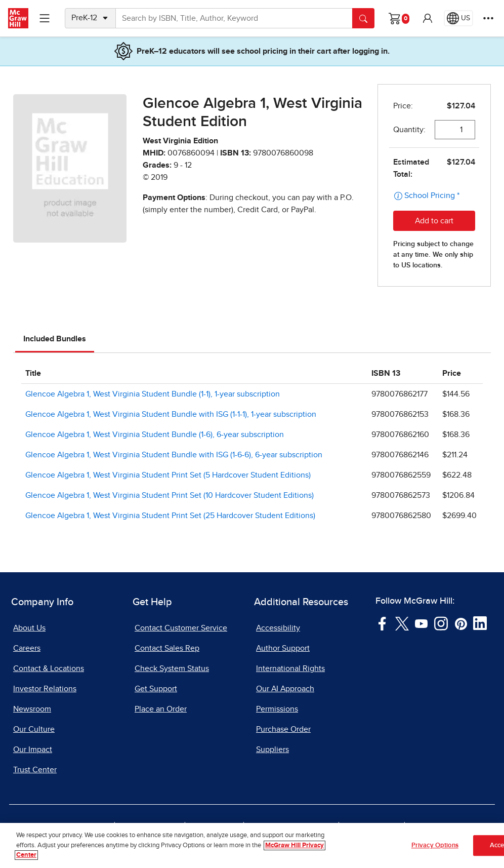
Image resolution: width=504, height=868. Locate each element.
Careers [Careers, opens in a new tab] (27, 648)
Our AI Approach (285, 689)
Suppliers (272, 749)
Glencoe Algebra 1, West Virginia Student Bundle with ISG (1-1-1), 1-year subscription (171, 414)
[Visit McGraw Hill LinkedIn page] (480, 623)
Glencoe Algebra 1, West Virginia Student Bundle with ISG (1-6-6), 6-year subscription (174, 455)
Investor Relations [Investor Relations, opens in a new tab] (45, 689)
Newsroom (32, 709)
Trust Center (35, 770)
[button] (428, 18)
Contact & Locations (49, 668)
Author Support (283, 648)
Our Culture (34, 729)
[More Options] (488, 18)
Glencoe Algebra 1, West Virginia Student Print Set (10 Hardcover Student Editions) (170, 495)
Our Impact (33, 749)
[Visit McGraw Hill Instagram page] (441, 623)
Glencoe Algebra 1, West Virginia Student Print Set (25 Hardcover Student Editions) (170, 516)
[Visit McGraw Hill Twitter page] (402, 623)
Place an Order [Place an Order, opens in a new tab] (161, 709)
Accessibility (278, 628)
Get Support (156, 689)
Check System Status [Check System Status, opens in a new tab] (172, 668)
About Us (29, 628)
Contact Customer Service (181, 628)
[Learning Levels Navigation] (45, 18)
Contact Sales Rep (167, 648)
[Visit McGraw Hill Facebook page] (382, 623)
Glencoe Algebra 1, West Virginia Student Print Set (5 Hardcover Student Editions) (168, 475)
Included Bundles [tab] (55, 339)
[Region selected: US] (458, 18)
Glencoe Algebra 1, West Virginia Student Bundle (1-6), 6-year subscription (155, 435)
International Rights (290, 668)
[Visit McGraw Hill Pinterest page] (461, 623)
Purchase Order (283, 729)
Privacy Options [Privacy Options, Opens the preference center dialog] (435, 847)
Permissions (277, 709)
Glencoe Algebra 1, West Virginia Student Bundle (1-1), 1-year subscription (153, 394)
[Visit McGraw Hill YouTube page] (421, 623)
